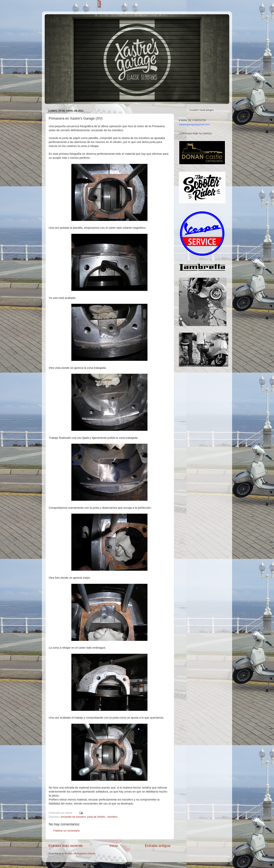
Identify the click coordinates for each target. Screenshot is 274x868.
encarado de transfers (73, 817)
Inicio (114, 846)
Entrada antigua (158, 846)
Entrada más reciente (66, 846)
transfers (112, 817)
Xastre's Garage (56, 19)
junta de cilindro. (97, 817)
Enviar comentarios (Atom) (80, 853)
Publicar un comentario (67, 831)
